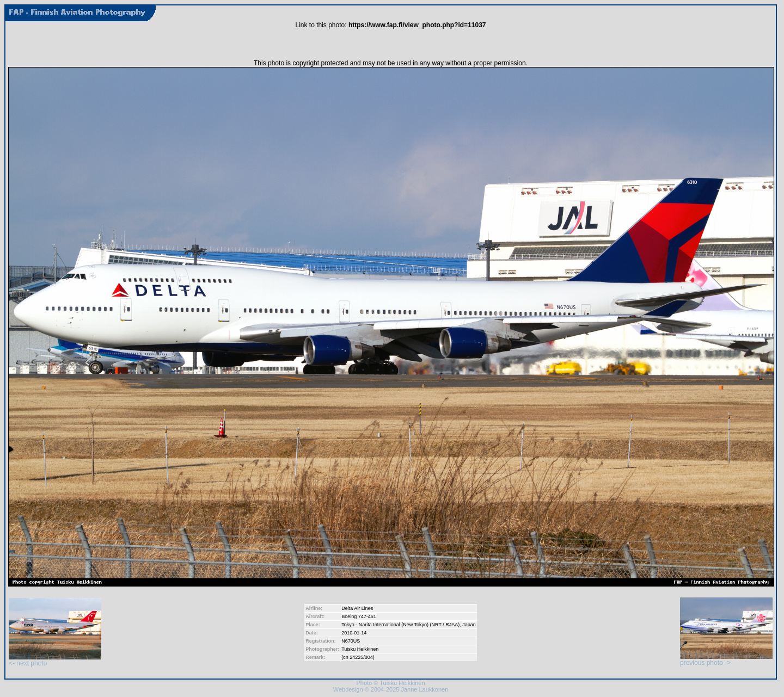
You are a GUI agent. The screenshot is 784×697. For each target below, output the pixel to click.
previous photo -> (726, 660)
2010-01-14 (354, 633)
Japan (469, 625)
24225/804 (361, 657)
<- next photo (55, 660)
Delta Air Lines (357, 608)
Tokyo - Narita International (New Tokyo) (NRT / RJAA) (400, 625)
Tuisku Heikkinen (360, 649)
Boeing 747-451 (359, 616)
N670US (351, 641)
